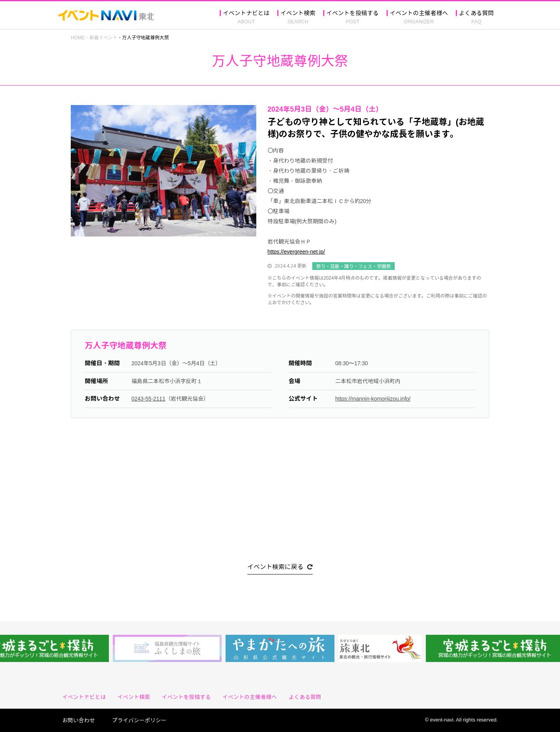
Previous (65, 171)
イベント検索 (298, 14)
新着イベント (103, 38)
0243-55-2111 (148, 398)
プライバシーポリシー (139, 720)
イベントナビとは (246, 14)
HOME (78, 38)
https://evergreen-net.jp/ (296, 251)
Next (262, 171)
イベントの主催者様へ (419, 14)
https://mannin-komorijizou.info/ (373, 398)
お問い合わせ (81, 720)
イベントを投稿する (353, 14)
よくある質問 (476, 14)
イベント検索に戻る (275, 567)
